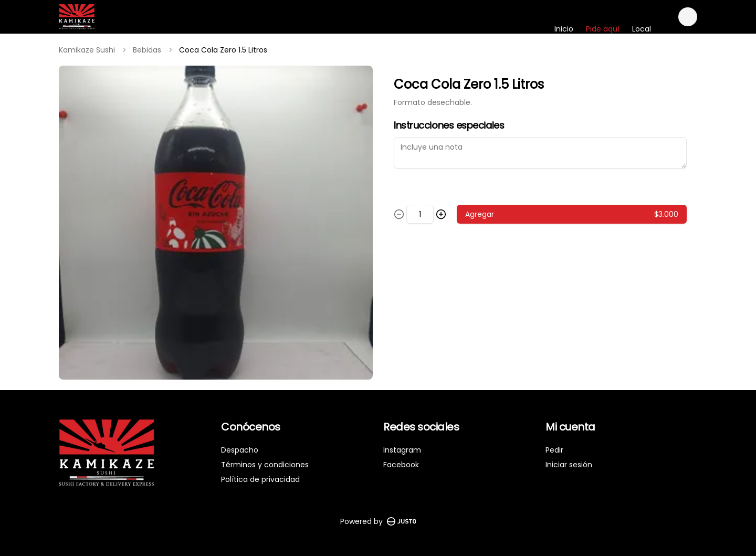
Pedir (554, 450)
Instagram (402, 450)
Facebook (401, 465)
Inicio (564, 29)
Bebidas (147, 50)
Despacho (240, 450)
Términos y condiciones (265, 465)
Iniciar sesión (569, 465)
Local (642, 29)
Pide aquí (603, 29)
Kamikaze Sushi (87, 50)
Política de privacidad (260, 479)
